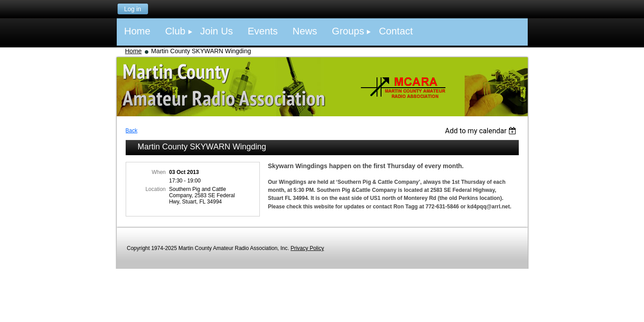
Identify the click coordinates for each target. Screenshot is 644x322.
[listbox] (482, 131)
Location (155, 189)
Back (132, 131)
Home (133, 51)
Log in (132, 9)
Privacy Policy (307, 248)
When (159, 172)
